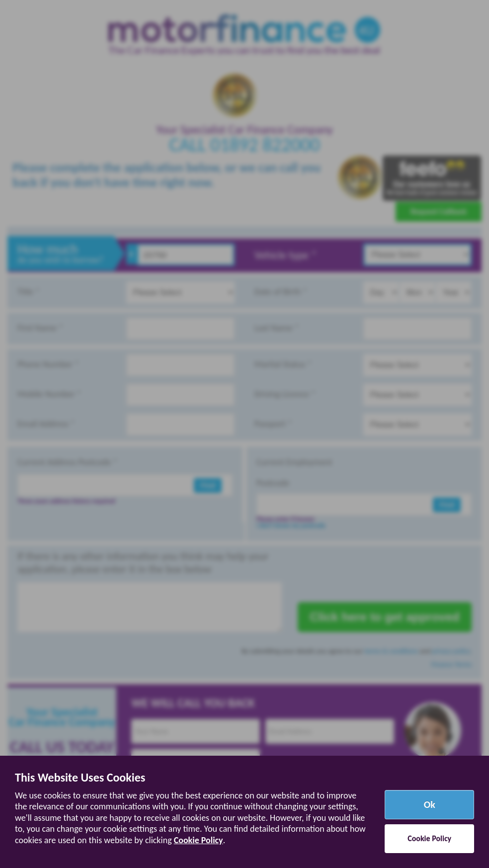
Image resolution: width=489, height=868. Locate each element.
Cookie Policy (199, 840)
